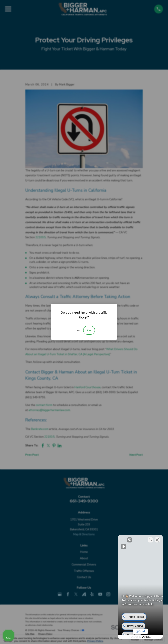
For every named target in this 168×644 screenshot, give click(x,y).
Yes (89, 330)
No (78, 330)
